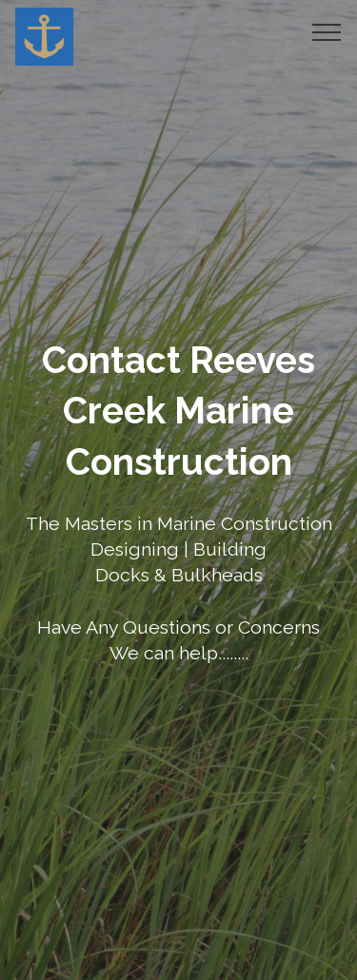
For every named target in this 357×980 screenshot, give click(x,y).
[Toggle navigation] (327, 31)
